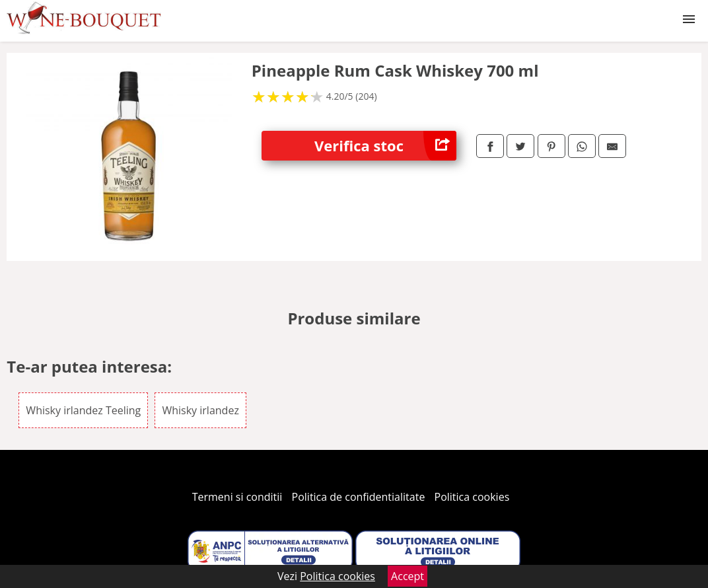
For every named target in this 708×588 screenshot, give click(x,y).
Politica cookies (472, 497)
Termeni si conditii (237, 497)
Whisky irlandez (200, 410)
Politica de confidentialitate (359, 497)
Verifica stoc (385, 146)
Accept (407, 576)
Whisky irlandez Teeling (83, 410)
